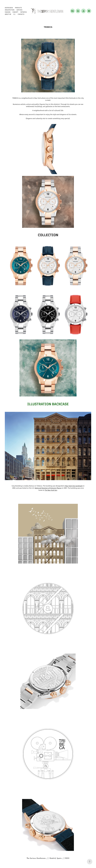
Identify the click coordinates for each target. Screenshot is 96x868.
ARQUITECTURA (10, 10)
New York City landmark (74, 486)
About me (8, 14)
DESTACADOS (9, 8)
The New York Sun (51, 490)
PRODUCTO (18, 8)
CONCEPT (15, 12)
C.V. (14, 14)
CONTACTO (21, 14)
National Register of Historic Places (48, 488)
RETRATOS (24, 12)
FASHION (8, 12)
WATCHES (19, 10)
